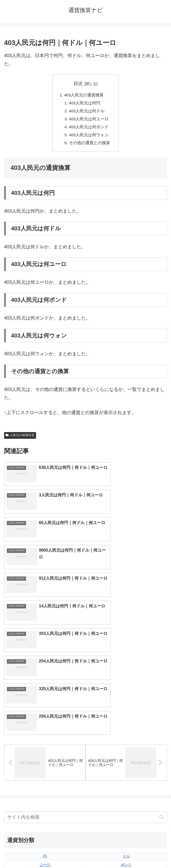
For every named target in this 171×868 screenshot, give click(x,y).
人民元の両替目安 (20, 438)
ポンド (126, 732)
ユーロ (45, 732)
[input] (85, 684)
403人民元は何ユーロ (89, 120)
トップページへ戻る (44, 851)
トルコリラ (126, 766)
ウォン (126, 741)
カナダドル (45, 757)
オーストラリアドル (126, 749)
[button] (162, 684)
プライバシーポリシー (127, 851)
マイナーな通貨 (126, 791)
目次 (78, 84)
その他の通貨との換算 (90, 145)
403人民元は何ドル (87, 112)
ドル (126, 724)
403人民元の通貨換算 (84, 95)
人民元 (45, 741)
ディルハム (45, 766)
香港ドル (45, 749)
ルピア (45, 783)
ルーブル (45, 791)
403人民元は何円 (85, 104)
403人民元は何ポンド (89, 129)
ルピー (126, 783)
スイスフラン (126, 757)
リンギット (126, 774)
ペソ (45, 774)
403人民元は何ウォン (89, 137)
